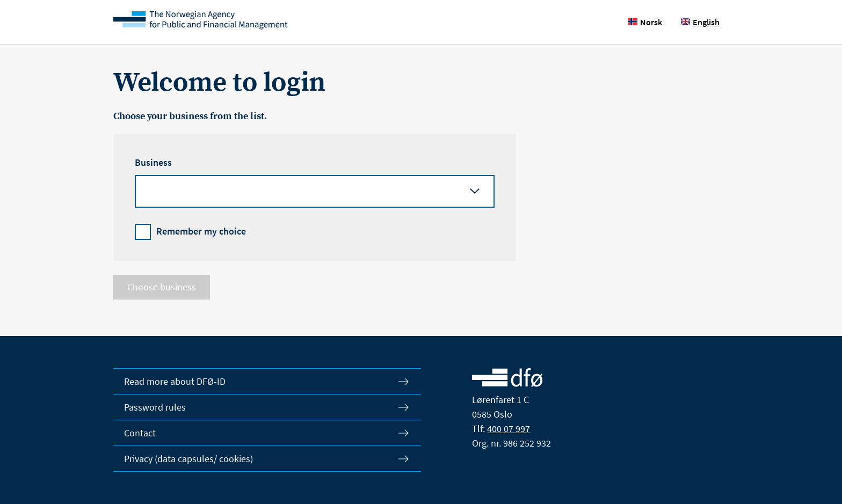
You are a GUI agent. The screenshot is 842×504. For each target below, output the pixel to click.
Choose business (162, 287)
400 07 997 (509, 429)
